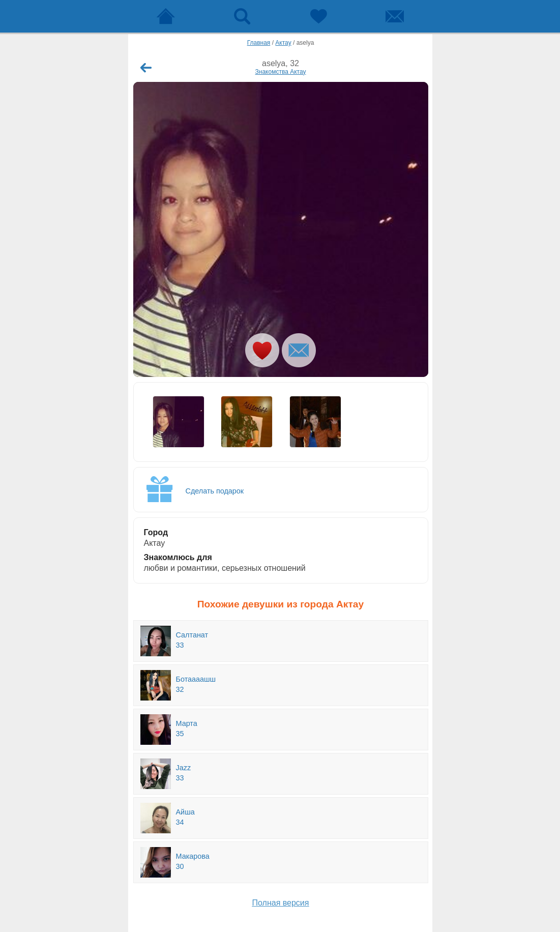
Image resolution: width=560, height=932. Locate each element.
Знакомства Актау (281, 72)
